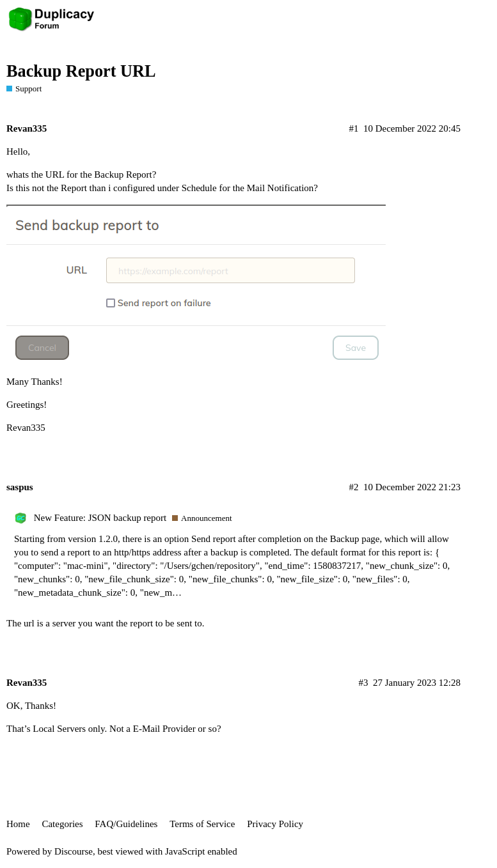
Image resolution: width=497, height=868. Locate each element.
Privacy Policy (275, 824)
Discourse (74, 851)
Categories (62, 824)
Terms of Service (202, 824)
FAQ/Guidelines (126, 824)
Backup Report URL (81, 71)
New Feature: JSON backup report (100, 518)
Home (18, 824)
